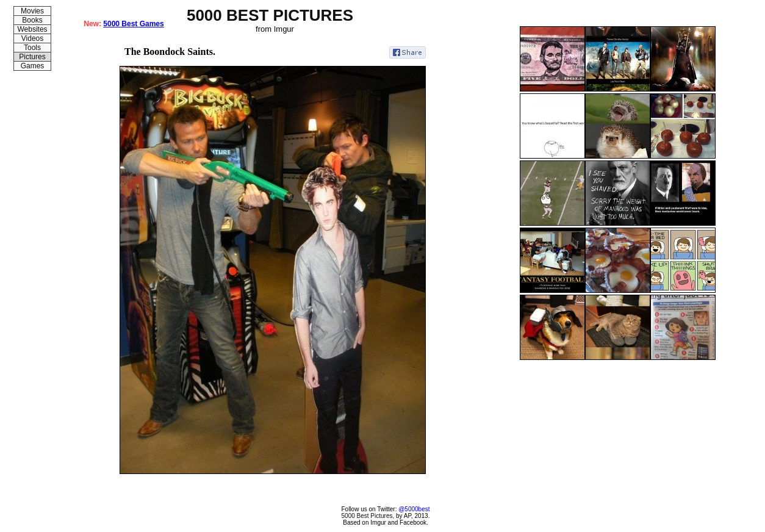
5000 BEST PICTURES (270, 15)
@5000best (414, 509)
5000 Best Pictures (367, 516)
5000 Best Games (133, 24)
